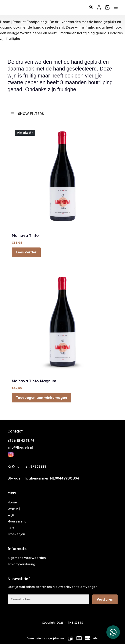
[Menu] (116, 7)
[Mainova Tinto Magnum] (62, 323)
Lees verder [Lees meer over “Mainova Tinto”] (26, 252)
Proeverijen (16, 534)
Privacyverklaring (21, 564)
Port (11, 528)
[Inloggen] (99, 7)
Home (5, 22)
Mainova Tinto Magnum (34, 381)
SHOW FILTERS (27, 112)
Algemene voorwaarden (27, 558)
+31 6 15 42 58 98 (21, 441)
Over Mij (14, 509)
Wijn (11, 515)
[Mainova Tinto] (62, 177)
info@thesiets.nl (20, 447)
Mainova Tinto (25, 236)
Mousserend (17, 521)
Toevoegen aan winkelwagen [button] (41, 398)
